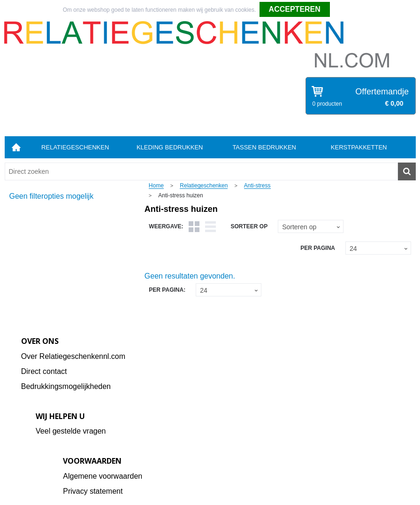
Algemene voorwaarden (103, 476)
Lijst (210, 227)
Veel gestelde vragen (71, 431)
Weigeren (345, 10)
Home (16, 147)
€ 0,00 (394, 103)
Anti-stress (257, 186)
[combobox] (201, 171)
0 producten (327, 104)
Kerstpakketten (359, 147)
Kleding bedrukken (170, 147)
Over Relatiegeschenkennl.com (73, 356)
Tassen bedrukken (264, 147)
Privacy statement (93, 491)
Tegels (194, 227)
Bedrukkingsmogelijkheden (66, 386)
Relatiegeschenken (75, 147)
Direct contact (44, 371)
